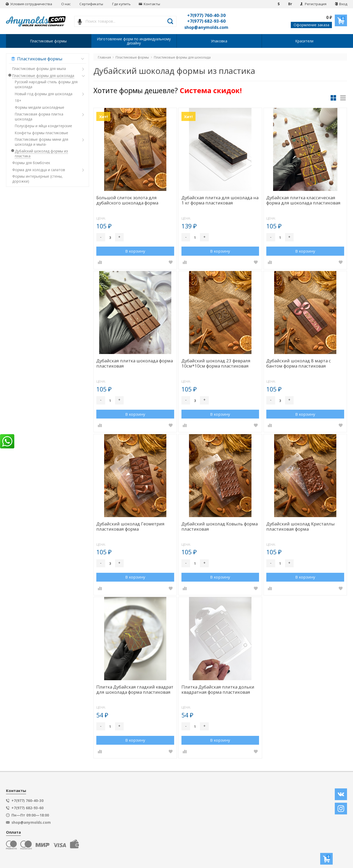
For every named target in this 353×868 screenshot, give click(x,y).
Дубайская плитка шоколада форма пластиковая (135, 364)
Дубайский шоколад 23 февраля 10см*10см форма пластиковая (216, 364)
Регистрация (313, 4)
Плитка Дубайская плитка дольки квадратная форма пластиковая (218, 690)
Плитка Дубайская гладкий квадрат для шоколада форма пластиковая (135, 690)
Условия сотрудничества (29, 4)
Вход (341, 4)
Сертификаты (91, 4)
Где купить (121, 4)
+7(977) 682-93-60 (206, 21)
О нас (66, 4)
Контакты (149, 4)
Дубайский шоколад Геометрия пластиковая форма (130, 527)
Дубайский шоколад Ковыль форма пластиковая (220, 527)
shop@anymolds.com (206, 27)
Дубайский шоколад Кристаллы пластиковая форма (301, 527)
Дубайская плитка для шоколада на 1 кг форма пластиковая (220, 200)
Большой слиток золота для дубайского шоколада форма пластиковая (127, 201)
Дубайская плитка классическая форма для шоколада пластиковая (303, 200)
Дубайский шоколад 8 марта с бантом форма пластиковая (299, 364)
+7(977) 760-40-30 (206, 15)
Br (290, 4)
